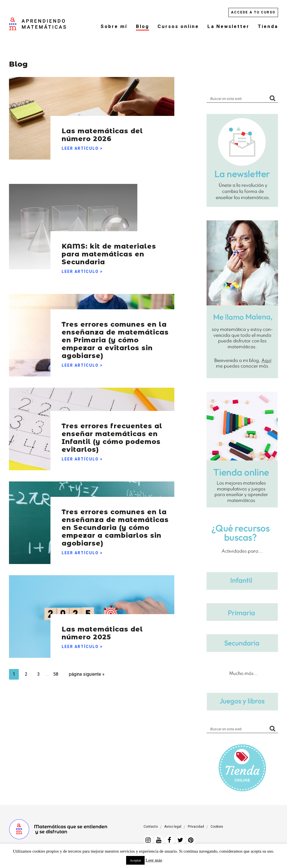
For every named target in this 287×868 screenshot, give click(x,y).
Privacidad (196, 827)
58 (64, 674)
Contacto (151, 827)
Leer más (154, 860)
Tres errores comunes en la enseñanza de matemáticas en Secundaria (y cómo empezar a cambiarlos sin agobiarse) (113, 519)
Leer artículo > (82, 148)
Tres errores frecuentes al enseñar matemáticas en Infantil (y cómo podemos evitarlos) (115, 430)
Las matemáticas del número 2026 (109, 133)
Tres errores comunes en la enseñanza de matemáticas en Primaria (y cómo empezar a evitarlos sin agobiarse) (115, 331)
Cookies (217, 827)
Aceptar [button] (135, 860)
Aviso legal (173, 827)
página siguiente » (94, 675)
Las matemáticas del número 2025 (109, 631)
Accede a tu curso (253, 12)
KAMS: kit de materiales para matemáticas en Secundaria (99, 247)
